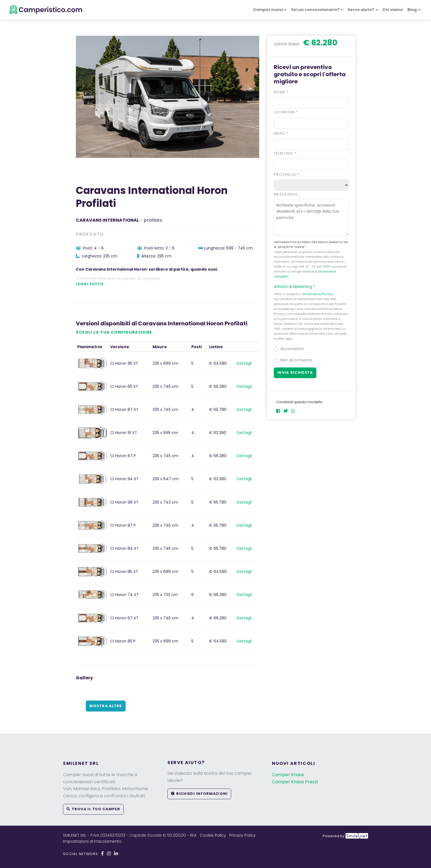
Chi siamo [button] (393, 10)
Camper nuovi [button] (268, 10)
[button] (311, 287)
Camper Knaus (288, 775)
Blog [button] (412, 10)
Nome (281, 92)
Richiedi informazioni (199, 794)
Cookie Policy (213, 835)
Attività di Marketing (297, 287)
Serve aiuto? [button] (361, 10)
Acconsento (292, 349)
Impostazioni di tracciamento (92, 841)
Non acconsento (296, 360)
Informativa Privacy (318, 294)
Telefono (285, 153)
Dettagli (244, 363)
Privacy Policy (242, 835)
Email (281, 133)
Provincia (287, 175)
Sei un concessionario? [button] (315, 10)
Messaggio (286, 194)
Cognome (286, 112)
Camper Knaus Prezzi (295, 782)
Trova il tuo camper (93, 809)
